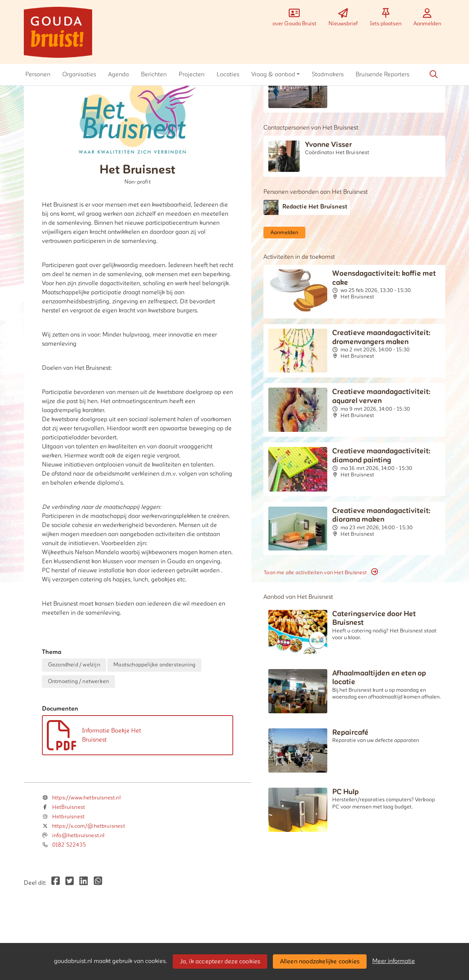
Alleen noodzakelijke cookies (320, 961)
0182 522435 (69, 845)
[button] (38, 74)
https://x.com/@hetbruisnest (89, 826)
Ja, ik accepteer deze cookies (220, 961)
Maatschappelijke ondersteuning (154, 665)
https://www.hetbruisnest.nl (86, 798)
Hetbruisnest (68, 817)
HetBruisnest (69, 807)
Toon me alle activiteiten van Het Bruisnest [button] (321, 572)
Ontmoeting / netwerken (78, 681)
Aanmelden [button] (285, 233)
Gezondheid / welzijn (74, 665)
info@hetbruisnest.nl (78, 835)
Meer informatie (394, 961)
